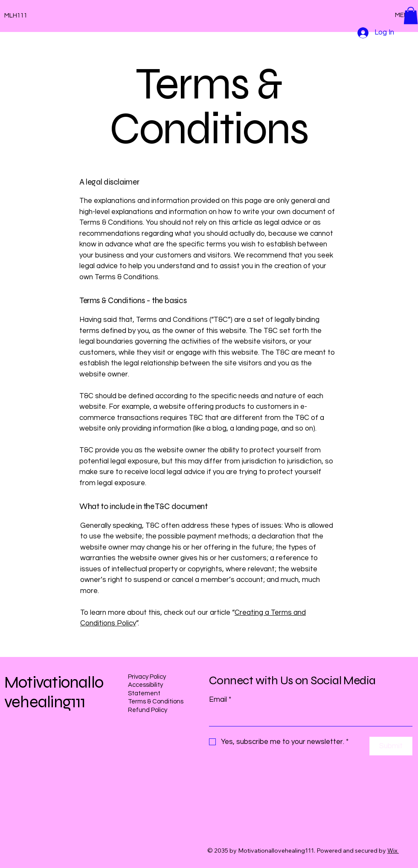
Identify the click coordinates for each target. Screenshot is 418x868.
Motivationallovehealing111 (54, 692)
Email (220, 700)
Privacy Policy (147, 677)
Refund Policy (148, 710)
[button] (411, 16)
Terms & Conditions (156, 702)
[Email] (308, 718)
